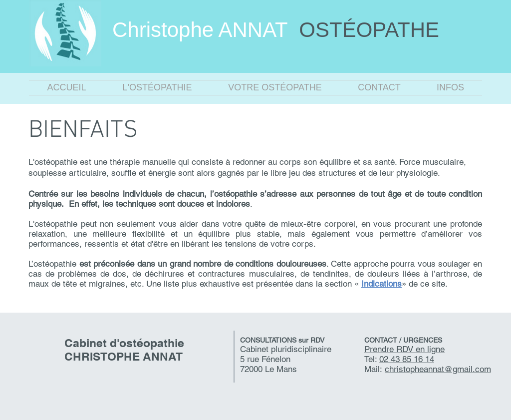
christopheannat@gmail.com (438, 369)
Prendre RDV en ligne (404, 349)
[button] (157, 88)
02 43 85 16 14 (407, 359)
